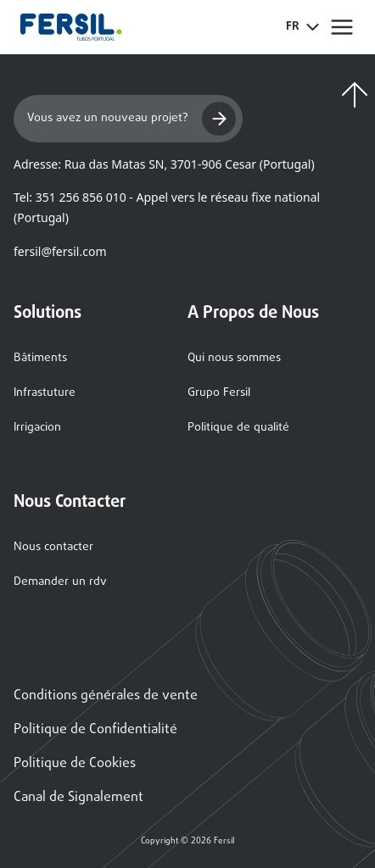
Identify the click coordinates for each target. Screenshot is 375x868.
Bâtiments (40, 358)
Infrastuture (45, 393)
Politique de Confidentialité (95, 730)
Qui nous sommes (234, 358)
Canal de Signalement (78, 798)
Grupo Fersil (219, 393)
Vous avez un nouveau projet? (132, 119)
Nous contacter (53, 547)
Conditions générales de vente (106, 696)
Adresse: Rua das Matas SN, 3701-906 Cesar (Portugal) (164, 164)
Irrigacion (37, 428)
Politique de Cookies (75, 764)
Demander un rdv (60, 582)
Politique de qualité (238, 428)
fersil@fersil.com (60, 251)
